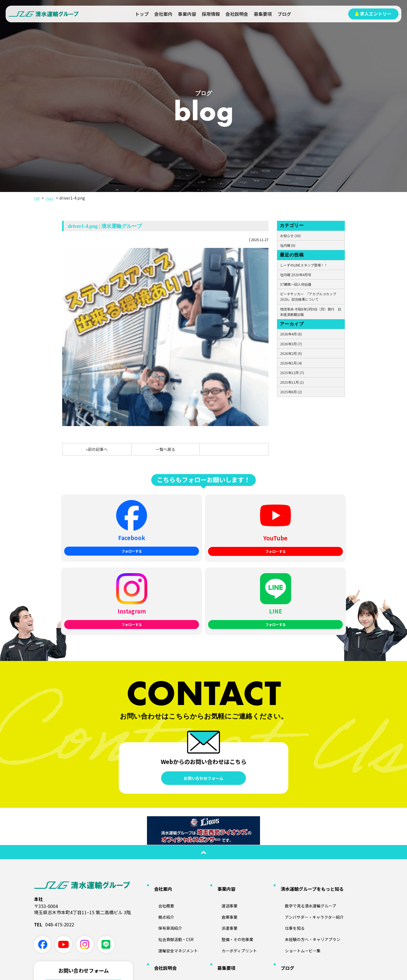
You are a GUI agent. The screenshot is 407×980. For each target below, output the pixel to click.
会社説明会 (237, 14)
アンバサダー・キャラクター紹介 (311, 829)
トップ (142, 14)
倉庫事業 (224, 829)
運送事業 (224, 820)
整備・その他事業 (233, 847)
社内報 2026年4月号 (296, 275)
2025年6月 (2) (291, 392)
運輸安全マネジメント (174, 856)
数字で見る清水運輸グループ (307, 820)
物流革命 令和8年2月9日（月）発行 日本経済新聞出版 (311, 312)
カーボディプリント (235, 856)
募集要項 (263, 14)
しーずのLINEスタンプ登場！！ (304, 265)
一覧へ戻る (165, 449)
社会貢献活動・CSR (171, 847)
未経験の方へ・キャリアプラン (309, 847)
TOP (38, 198)
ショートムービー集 (298, 856)
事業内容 (187, 14)
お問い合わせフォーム (203, 701)
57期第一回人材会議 (296, 284)
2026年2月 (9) (291, 353)
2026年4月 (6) (291, 334)
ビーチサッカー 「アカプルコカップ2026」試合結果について (308, 296)
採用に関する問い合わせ (83, 928)
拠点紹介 (160, 829)
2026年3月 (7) (291, 344)
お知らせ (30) (290, 236)
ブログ (284, 14)
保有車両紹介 (165, 838)
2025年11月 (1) (292, 382)
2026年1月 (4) (291, 363)
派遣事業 (224, 838)
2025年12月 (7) (292, 373)
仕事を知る (289, 838)
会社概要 (160, 820)
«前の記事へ (97, 449)
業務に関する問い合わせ (83, 911)
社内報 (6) (288, 245)
